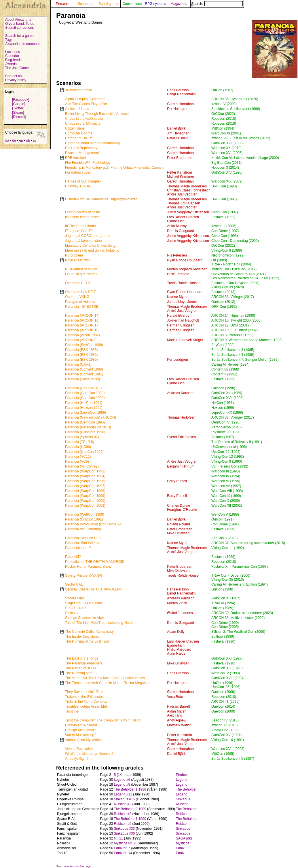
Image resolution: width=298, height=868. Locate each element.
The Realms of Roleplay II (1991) (237, 442)
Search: (217, 4)
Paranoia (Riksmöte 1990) (85, 432)
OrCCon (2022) (223, 114)
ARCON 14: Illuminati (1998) (233, 316)
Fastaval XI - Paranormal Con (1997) (240, 567)
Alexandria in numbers (22, 44)
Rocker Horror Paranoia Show (88, 567)
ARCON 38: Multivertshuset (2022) (238, 618)
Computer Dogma (79, 133)
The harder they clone (82, 637)
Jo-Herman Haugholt (183, 320)
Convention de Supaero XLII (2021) (239, 274)
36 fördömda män (79, 90)
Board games (109, 4)
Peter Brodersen (180, 158)
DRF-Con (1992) (224, 307)
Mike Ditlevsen (178, 533)
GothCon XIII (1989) (227, 393)
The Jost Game (17, 68)
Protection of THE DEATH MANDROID (95, 562)
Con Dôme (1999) (225, 623)
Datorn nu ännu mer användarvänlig (93, 143)
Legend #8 (122, 785)
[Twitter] (18, 108)
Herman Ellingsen (181, 325)
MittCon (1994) (223, 128)
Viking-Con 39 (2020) (228, 287)
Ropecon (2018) (224, 119)
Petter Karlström (180, 172)
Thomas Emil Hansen (184, 203)
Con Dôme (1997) (225, 231)
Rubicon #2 (123, 804)
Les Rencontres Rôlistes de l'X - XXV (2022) (245, 278)
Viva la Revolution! (79, 749)
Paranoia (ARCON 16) (82, 320)
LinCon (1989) (222, 608)
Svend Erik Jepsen (181, 437)
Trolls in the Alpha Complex (86, 702)
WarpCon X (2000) (226, 501)
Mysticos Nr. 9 (125, 843)
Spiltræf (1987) (223, 437)
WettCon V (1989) (225, 514)
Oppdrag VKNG (77, 297)
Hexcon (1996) (223, 408)
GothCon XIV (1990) (227, 172)
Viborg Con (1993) (225, 730)
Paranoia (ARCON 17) (82, 325)
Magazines (179, 4)
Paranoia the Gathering (83, 529)
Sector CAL (74, 584)
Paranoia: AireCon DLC (83, 538)
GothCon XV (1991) (226, 735)
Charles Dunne (179, 506)
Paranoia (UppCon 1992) (84, 452)
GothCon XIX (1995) (227, 668)
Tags (9, 40)
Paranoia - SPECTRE (82, 307)
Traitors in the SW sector (84, 697)
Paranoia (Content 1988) (84, 369)
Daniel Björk (176, 128)
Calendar (12, 56)
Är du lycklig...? (77, 759)
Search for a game (19, 36)
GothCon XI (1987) (226, 598)
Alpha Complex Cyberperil (85, 99)
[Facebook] (21, 100)
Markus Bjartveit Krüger (185, 340)
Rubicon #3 (123, 814)
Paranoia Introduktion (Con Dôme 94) (94, 524)
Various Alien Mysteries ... (85, 740)
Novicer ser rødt (77, 260)
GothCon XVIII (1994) (228, 678)
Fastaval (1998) (223, 663)
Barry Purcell (177, 481)
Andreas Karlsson (181, 393)
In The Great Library (80, 226)
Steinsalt (72, 613)
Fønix (180, 848)
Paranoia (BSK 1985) (81, 350)
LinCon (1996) (222, 683)
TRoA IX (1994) (223, 603)
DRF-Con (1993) (224, 186)
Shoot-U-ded (75, 598)
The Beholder (186, 789)
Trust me (72, 711)
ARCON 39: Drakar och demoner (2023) (242, 613)
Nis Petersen (177, 255)
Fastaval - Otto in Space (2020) (235, 283)
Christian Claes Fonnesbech (189, 190)
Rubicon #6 (123, 824)
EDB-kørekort (76, 158)
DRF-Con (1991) (224, 199)
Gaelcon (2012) (223, 302)
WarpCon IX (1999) (226, 496)
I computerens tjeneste (82, 212)
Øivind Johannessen (183, 613)
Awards (11, 64)
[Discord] (19, 117)
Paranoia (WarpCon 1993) (85, 471)
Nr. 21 (118, 838)
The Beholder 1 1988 (130, 789)
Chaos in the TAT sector (83, 124)
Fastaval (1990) (223, 641)
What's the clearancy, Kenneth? (89, 754)
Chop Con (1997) (225, 212)
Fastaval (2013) (223, 292)
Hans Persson (178, 90)
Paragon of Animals (80, 302)
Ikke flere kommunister (82, 217)
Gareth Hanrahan (180, 104)
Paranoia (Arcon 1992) (82, 335)
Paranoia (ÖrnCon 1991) (84, 519)
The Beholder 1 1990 (130, 819)
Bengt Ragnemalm (181, 94)
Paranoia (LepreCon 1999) (86, 413)
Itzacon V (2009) (224, 104)
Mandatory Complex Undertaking (90, 246)
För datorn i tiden (78, 172)
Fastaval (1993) (223, 379)
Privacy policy (16, 80)
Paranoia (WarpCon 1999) (85, 496)
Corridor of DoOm (79, 138)
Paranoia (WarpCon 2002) (85, 506)
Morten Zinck (177, 603)
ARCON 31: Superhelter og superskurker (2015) (248, 543)
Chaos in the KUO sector (84, 119)
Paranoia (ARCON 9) (81, 340)
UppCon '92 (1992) (226, 452)
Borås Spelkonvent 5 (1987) (233, 759)
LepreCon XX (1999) (227, 413)
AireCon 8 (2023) (224, 538)
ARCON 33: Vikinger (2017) (233, 297)
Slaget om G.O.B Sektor (84, 603)
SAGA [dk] (184, 838)
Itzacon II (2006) (224, 226)
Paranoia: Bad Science (83, 543)
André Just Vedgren (182, 194)
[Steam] (18, 113)
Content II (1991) (224, 374)
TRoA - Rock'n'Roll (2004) (231, 264)
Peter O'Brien (177, 138)
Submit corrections (19, 28)
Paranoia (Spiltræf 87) (82, 437)
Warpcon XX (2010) (226, 148)
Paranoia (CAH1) (78, 364)
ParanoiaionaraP (78, 548)
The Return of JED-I (80, 668)
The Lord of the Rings (82, 658)
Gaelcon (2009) (223, 692)
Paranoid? (73, 557)
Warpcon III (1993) (226, 471)
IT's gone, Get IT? (79, 231)
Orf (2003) (219, 260)
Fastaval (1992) (223, 217)
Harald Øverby (178, 316)
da (7, 140)
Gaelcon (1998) (223, 388)
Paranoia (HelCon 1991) (84, 403)
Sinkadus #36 (124, 833)
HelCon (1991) (223, 403)
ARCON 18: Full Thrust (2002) (235, 330)
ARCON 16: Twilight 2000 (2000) (237, 320)
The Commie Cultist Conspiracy (89, 632)
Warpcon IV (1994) (226, 476)
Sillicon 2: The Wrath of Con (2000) (238, 632)
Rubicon (182, 804)
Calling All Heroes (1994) (230, 364)
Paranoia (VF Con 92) (82, 466)
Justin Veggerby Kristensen (188, 212)
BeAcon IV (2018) (225, 720)
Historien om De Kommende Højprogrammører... (102, 199)
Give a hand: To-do (20, 24)
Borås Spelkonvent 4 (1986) (233, 355)
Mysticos (183, 843)
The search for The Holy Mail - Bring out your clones (105, 678)
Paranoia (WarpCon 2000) (85, 501)
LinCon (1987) (222, 90)
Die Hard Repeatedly (81, 148)
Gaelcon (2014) (223, 706)
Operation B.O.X (78, 283)
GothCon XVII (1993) (227, 143)
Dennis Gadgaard (181, 231)
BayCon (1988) (223, 345)
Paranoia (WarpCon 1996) (85, 481)
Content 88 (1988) (225, 369)
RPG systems (155, 4)
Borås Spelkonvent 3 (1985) (233, 350)
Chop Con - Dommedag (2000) (235, 241)
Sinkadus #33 (124, 829)
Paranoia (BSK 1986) (81, 355)
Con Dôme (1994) (225, 524)
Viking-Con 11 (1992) (228, 548)
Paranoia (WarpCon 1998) (85, 491)
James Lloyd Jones (182, 302)
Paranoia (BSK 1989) (81, 360)
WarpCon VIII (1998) (227, 491)
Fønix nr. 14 (123, 853)
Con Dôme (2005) (225, 627)
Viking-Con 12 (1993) (228, 457)
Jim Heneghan (178, 133)
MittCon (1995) (223, 754)
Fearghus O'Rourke (182, 510)
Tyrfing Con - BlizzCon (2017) (234, 269)
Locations (13, 52)
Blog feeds (13, 60)
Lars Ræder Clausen (183, 217)
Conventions (132, 4)
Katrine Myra (177, 297)
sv (35, 140)
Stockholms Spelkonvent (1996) (236, 109)
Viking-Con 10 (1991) (228, 740)
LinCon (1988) (222, 589)
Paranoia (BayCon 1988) (84, 345)
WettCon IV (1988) (226, 673)
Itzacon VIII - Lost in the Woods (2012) (241, 138)
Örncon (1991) (222, 519)
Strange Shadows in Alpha (85, 618)
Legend (182, 780)
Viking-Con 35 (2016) (228, 580)
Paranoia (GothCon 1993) (85, 398)
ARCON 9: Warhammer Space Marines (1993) (247, 340)
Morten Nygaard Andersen (187, 269)
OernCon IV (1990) (226, 422)
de (14, 140)
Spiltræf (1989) (223, 637)
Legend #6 (122, 780)
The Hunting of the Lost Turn (87, 641)
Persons (62, 4)
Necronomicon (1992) (228, 255)
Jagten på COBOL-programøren (90, 236)
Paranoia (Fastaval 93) (82, 379)
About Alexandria (18, 20)
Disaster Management (82, 153)
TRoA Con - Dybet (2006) (231, 575)
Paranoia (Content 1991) (84, 374)
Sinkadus (183, 799)
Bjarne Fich (176, 221)
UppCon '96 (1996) (226, 687)
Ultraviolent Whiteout (81, 725)
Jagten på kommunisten (83, 241)
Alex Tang (174, 715)
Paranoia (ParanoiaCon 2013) (88, 427)
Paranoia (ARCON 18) (82, 330)
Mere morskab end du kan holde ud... (94, 250)
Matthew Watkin (179, 725)
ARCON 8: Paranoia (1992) (232, 335)
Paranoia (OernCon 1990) (85, 422)
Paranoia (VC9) (77, 461)
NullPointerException (81, 269)
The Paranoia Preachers (84, 663)
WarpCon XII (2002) (227, 506)
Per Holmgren (178, 109)
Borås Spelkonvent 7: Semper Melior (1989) (245, 360)
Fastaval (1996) (223, 529)
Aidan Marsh (177, 711)
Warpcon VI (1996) (226, 481)
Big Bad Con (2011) (226, 163)
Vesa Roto (175, 697)
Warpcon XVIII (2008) (228, 749)
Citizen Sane (75, 128)
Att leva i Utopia (77, 109)
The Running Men (79, 673)
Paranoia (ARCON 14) (82, 316)
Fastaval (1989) (223, 557)
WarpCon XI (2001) (226, 133)
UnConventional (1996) (229, 447)
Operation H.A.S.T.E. (81, 292)
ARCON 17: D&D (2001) (230, 325)
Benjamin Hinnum (181, 466)
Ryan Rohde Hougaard (185, 260)
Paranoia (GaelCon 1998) (85, 388)
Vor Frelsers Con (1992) (230, 466)
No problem (74, 255)
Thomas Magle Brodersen (187, 186)
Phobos (182, 775)
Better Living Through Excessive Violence (97, 114)
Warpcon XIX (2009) (227, 181)
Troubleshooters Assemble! (86, 706)
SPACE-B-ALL (76, 608)
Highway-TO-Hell (78, 186)
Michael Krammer (181, 176)
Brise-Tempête (178, 274)
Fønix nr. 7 (122, 848)
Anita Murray (177, 226)
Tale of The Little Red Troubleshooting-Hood (99, 623)
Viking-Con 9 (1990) (227, 461)
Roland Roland (178, 524)
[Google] (19, 104)
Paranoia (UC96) (78, 447)
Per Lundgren (178, 360)
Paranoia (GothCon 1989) (85, 393)
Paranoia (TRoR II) (80, 442)
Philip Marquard (179, 649)
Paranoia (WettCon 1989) (85, 514)
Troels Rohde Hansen (184, 283)
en (21, 140)
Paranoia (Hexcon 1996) (84, 408)
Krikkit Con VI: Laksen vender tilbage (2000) (245, 158)
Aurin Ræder (177, 654)
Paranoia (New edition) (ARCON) (91, 417)
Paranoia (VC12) (78, 457)
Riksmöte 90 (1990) (226, 432)
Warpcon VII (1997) (226, 486)
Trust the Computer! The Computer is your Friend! (103, 720)
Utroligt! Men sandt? (80, 730)
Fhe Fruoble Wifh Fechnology (88, 163)
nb (28, 140)
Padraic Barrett (179, 706)
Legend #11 (123, 794)
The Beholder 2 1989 (130, 809)
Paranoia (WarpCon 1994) (85, 476)
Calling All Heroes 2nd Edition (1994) (240, 584)
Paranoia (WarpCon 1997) (85, 486)
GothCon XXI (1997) (227, 658)
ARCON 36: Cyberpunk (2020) (235, 99)
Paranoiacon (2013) (226, 427)
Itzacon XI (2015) (224, 725)
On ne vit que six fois (81, 274)
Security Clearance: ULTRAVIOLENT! (94, 589)
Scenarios (85, 4)
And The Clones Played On (86, 104)
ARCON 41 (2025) (225, 702)
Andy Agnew (177, 720)
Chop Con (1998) (225, 236)
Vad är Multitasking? (81, 735)
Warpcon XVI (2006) (227, 153)
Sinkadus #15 (124, 799)
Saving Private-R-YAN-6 (83, 575)
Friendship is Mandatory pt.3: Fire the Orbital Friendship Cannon (114, 168)
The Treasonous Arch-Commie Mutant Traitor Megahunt (108, 683)
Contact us (13, 76)
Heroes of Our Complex (83, 181)
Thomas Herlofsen (181, 417)
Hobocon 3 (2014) (225, 168)
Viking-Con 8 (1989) (227, 250)
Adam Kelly (176, 632)
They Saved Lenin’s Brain (85, 692)
